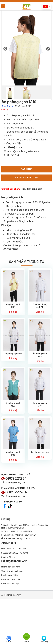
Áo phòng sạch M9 (40, 452)
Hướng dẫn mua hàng (11, 567)
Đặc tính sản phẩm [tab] (32, 189)
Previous (5, 48)
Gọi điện (26, 636)
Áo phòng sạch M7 (13, 354)
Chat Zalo (9, 639)
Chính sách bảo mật (10, 584)
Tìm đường (44, 639)
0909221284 (14, 478)
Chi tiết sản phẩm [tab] (11, 189)
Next (48, 48)
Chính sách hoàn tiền (11, 579)
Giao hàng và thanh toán (12, 571)
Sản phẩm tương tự (27, 262)
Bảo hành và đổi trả (10, 575)
